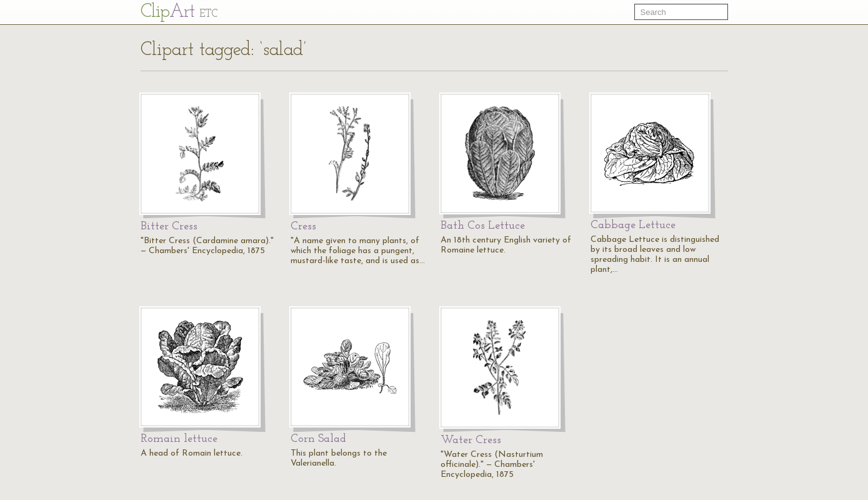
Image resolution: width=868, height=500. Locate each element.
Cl (179, 12)
